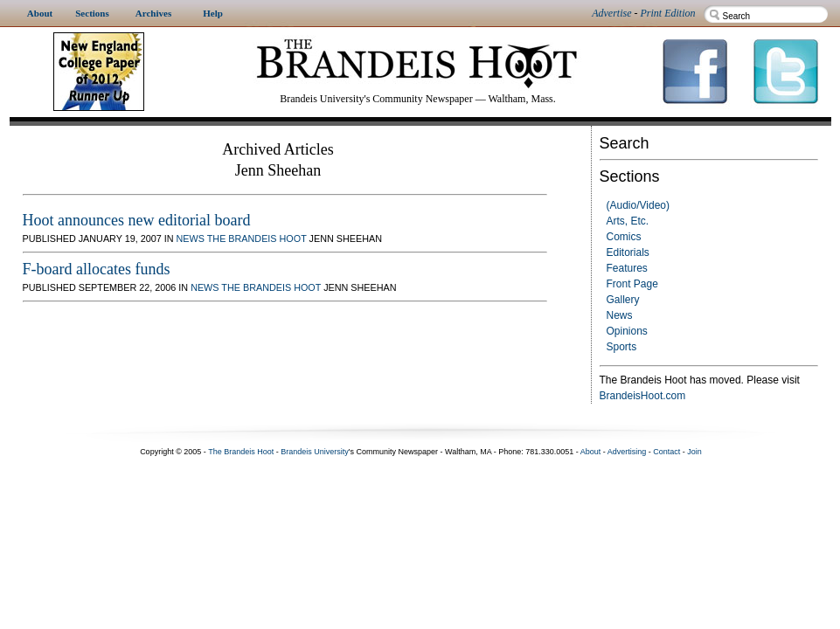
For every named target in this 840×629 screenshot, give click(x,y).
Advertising (627, 452)
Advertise (611, 13)
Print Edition (668, 13)
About (591, 452)
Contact (666, 452)
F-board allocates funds (97, 269)
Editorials (628, 252)
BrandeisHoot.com (643, 396)
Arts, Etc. (628, 221)
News (620, 315)
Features (627, 268)
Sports (622, 347)
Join (694, 452)
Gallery (623, 300)
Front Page (632, 284)
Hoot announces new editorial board (137, 220)
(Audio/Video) (639, 205)
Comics (624, 237)
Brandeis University (315, 452)
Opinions (627, 331)
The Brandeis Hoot (257, 238)
